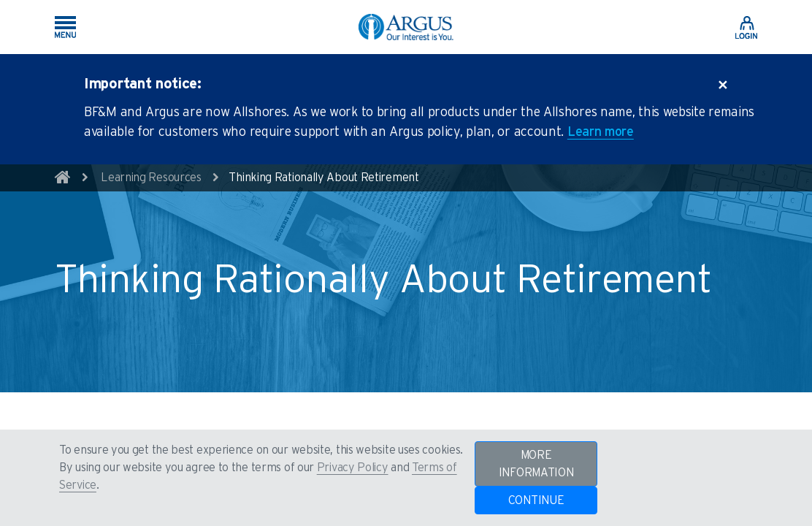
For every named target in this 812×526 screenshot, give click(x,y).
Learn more (601, 132)
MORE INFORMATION (536, 464)
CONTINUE (536, 500)
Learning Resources (151, 178)
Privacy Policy (353, 468)
